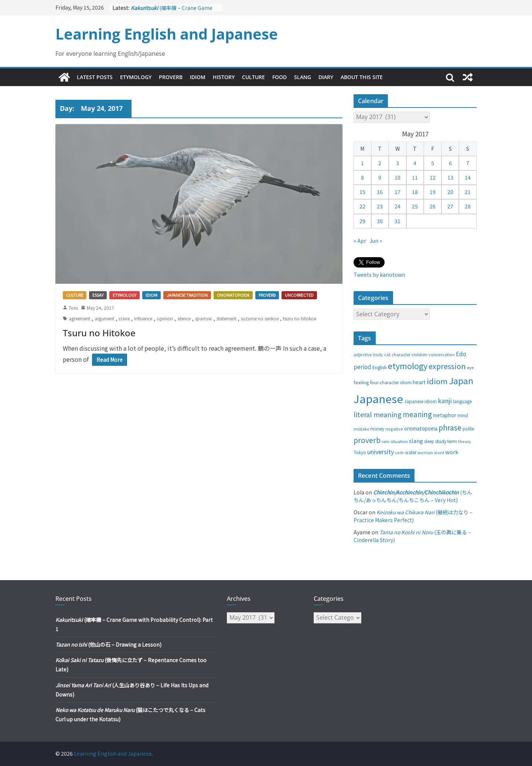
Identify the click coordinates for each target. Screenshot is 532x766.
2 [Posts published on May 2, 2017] (380, 163)
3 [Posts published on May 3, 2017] (398, 163)
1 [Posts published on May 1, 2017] (362, 163)
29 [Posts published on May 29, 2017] (362, 221)
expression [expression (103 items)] (447, 366)
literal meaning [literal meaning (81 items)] (378, 414)
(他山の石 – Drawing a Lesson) (108, 644)
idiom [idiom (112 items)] (437, 381)
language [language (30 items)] (462, 401)
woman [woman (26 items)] (425, 452)
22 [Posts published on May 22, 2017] (362, 206)
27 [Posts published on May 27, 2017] (450, 206)
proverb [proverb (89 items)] (367, 440)
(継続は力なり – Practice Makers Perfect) (413, 516)
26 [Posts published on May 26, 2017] (433, 206)
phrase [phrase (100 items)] (450, 427)
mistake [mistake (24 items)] (361, 429)
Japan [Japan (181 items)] (461, 381)
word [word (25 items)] (439, 452)
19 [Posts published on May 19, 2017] (433, 192)
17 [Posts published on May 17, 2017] (398, 192)
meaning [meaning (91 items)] (417, 414)
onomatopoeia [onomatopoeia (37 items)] (421, 428)
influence (143, 318)
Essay (98, 295)
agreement (79, 318)
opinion (165, 318)
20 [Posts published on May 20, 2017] (450, 192)
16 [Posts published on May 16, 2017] (380, 192)
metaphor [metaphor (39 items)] (445, 415)
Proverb (171, 77)
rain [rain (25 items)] (386, 441)
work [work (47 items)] (452, 452)
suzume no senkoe (260, 318)
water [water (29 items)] (411, 452)
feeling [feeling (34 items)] (361, 382)
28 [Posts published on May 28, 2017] (468, 206)
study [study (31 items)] (441, 441)
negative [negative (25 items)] (394, 429)
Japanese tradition (187, 295)
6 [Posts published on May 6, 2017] (450, 163)
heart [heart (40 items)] (419, 382)
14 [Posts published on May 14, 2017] (468, 177)
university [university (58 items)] (381, 452)
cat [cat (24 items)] (387, 355)
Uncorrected (299, 295)
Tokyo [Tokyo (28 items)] (360, 452)
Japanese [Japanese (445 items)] (378, 398)
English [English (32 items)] (380, 367)
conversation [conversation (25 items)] (442, 354)
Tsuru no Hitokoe (99, 333)
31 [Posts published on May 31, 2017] (398, 221)
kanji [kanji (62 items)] (445, 401)
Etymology (136, 77)
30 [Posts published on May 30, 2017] (380, 221)
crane (124, 318)
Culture (253, 77)
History (224, 77)
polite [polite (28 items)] (468, 429)
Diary (326, 77)
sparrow (204, 318)
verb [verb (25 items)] (399, 452)
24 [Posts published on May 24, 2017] (398, 206)
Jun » (376, 241)
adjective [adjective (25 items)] (363, 354)
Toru (73, 308)
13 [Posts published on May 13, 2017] (450, 177)
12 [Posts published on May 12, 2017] (433, 177)
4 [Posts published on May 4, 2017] (415, 163)
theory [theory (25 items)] (465, 441)
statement (226, 318)
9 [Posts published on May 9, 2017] (380, 177)
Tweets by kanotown (379, 275)
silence (184, 318)
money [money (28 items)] (377, 429)
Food (279, 77)
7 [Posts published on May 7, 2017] (468, 163)
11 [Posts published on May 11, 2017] (415, 177)
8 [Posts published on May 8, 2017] (362, 177)
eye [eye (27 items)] (470, 367)
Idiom (198, 77)
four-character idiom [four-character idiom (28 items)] (391, 382)
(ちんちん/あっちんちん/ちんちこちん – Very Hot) (413, 496)
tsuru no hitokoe (300, 318)
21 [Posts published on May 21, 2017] (468, 192)
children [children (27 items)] (420, 354)
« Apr (360, 241)
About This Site (362, 77)
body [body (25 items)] (378, 354)
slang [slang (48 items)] (416, 441)
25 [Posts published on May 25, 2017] (415, 206)
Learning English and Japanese (167, 34)
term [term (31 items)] (452, 441)
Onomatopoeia (233, 295)
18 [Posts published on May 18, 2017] (415, 192)
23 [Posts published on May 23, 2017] (380, 206)
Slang (303, 77)
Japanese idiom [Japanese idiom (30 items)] (420, 401)
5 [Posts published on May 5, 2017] (433, 163)
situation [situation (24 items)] (399, 441)
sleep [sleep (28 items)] (429, 441)
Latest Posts (95, 77)
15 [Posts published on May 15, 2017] (362, 192)
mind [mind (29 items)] (463, 415)
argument (104, 318)
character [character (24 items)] (401, 355)
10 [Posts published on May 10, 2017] (398, 177)
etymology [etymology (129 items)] (408, 366)
